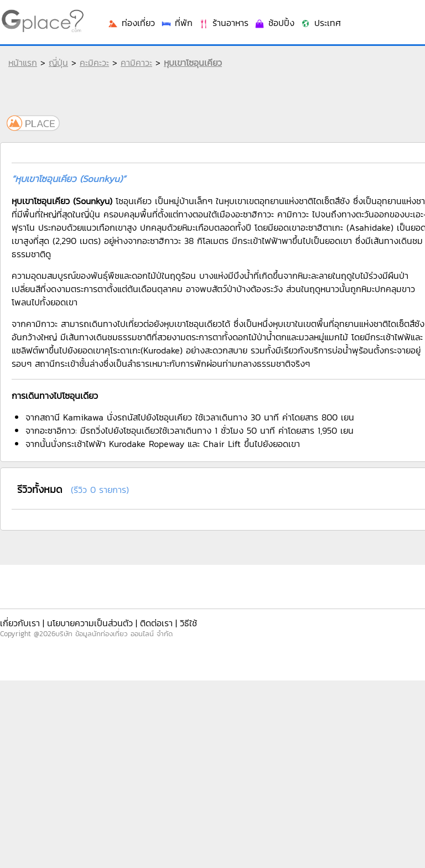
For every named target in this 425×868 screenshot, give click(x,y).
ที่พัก (177, 23)
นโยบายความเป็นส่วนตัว (90, 623)
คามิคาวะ (136, 63)
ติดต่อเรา (156, 623)
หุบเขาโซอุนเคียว (193, 63)
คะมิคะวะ (94, 63)
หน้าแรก (23, 63)
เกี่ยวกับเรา (20, 623)
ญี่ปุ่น (58, 63)
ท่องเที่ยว (131, 23)
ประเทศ (320, 23)
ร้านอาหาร (223, 23)
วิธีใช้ (188, 623)
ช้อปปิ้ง (274, 23)
